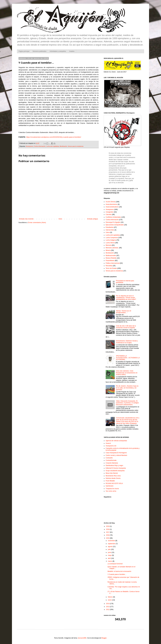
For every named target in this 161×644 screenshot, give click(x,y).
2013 (108, 607)
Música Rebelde (111, 258)
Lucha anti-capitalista (53, 146)
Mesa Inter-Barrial (112, 473)
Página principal (24, 51)
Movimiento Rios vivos (113, 476)
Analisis (72, 51)
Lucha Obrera (110, 243)
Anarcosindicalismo (112, 207)
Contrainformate (111, 460)
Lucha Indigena (111, 240)
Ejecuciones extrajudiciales (115, 225)
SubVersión (109, 486)
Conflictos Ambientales (113, 217)
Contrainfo (109, 458)
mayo (110, 555)
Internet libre (110, 230)
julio (109, 549)
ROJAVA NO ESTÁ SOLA (114, 483)
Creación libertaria (112, 463)
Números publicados (39, 51)
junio (110, 552)
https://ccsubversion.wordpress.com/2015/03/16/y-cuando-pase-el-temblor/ (54, 137)
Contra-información (40, 146)
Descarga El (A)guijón (113, 222)
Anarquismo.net (111, 446)
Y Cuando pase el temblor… (117, 574)
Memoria (109, 245)
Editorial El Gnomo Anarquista (116, 468)
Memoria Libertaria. (112, 248)
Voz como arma (111, 491)
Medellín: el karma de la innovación (119, 571)
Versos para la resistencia (76, 146)
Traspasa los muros (112, 489)
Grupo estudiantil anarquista (115, 471)
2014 (108, 604)
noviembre (112, 541)
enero (110, 600)
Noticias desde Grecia (113, 478)
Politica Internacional (113, 263)
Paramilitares (110, 261)
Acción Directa (110, 202)
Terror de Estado (111, 268)
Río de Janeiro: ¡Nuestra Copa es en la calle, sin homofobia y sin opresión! (127, 388)
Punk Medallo (110, 481)
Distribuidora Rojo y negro (114, 466)
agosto (110, 547)
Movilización (63, 146)
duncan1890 (82, 638)
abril (110, 558)
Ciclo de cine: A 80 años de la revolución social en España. (126, 327)
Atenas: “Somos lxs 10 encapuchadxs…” (124, 312)
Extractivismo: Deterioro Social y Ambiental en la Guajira (127, 342)
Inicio (60, 219)
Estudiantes (110, 227)
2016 (108, 535)
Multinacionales (111, 256)
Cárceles (109, 214)
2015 (108, 538)
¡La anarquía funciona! (115, 564)
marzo (110, 561)
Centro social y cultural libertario (116, 455)
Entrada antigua (93, 219)
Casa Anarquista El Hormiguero (116, 453)
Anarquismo (29, 146)
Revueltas (109, 266)
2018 (108, 529)
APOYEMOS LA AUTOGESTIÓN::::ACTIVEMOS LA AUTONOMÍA (128, 358)
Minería (108, 250)
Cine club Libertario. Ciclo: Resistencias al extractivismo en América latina (127, 373)
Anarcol (108, 443)
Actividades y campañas (58, 51)
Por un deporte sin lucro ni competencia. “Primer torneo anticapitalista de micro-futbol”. (126, 298)
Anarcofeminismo (112, 204)
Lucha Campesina (112, 238)
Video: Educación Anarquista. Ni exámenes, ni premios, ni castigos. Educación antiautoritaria (128, 403)
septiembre (112, 544)
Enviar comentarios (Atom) (37, 223)
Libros (108, 232)
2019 (108, 526)
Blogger (104, 638)
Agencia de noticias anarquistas (116, 441)
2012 (108, 610)
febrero (110, 597)
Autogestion (110, 212)
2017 (108, 532)
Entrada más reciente (26, 219)
